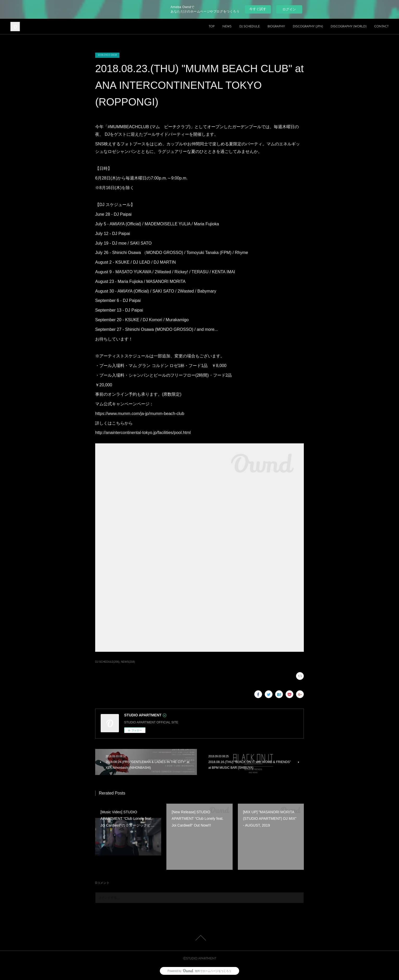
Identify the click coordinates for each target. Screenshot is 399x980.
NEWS (227, 27)
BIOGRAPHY (276, 27)
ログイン (289, 9)
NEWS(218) (128, 662)
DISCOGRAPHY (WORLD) (349, 27)
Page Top (199, 938)
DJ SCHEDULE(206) (107, 662)
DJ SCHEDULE (250, 27)
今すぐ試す (258, 9)
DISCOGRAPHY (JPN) (308, 27)
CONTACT (381, 27)
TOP (212, 27)
